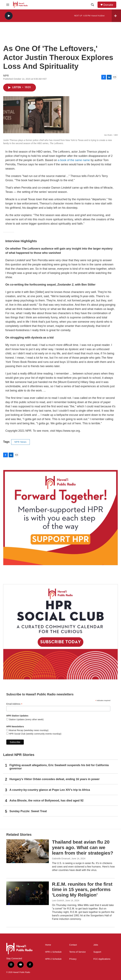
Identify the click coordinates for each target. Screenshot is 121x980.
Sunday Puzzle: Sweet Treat (28, 811)
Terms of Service (78, 952)
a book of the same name (74, 160)
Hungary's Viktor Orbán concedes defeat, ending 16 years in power (55, 779)
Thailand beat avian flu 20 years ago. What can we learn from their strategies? (83, 847)
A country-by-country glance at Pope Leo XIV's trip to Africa (50, 790)
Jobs (96, 945)
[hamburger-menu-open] (8, 5)
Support (97, 952)
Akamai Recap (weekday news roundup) (28, 730)
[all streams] (116, 16)
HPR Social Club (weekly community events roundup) (35, 734)
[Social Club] (60, 632)
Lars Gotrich (58, 900)
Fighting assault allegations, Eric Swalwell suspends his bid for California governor (59, 767)
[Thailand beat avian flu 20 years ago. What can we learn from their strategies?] (28, 851)
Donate (108, 5)
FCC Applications (102, 959)
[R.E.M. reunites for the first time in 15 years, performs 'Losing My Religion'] (28, 893)
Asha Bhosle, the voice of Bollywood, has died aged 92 (46, 801)
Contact (73, 945)
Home (48, 945)
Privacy (73, 959)
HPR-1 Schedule (53, 952)
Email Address (14, 704)
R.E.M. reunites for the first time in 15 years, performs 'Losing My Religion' (82, 890)
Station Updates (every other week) (26, 719)
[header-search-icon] (92, 5)
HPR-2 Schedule (53, 959)
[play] (9, 16)
